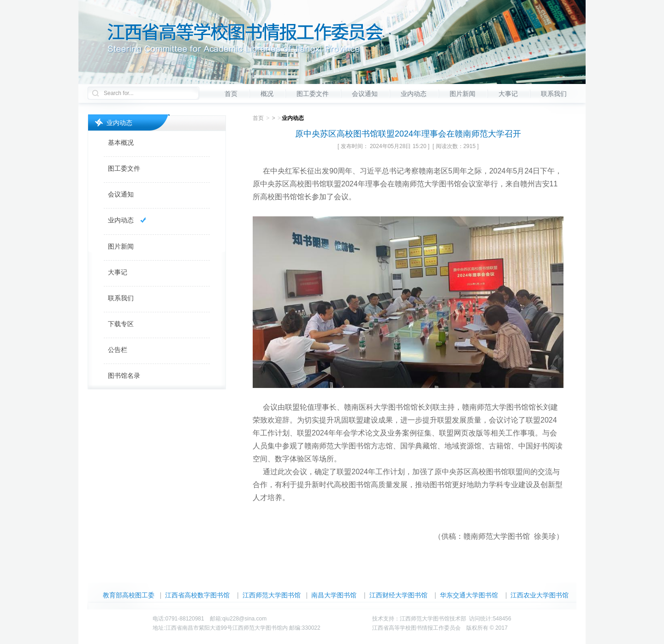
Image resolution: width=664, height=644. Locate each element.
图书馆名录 (124, 376)
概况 (267, 94)
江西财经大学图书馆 (398, 595)
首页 (231, 94)
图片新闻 (462, 94)
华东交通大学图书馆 (469, 595)
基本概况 (121, 143)
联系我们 (554, 94)
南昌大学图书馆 (334, 595)
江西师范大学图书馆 (272, 595)
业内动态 (414, 94)
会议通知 (365, 94)
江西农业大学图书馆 (539, 595)
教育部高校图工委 (129, 595)
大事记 (508, 94)
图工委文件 (313, 94)
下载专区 (121, 324)
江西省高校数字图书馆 (197, 595)
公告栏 (118, 350)
